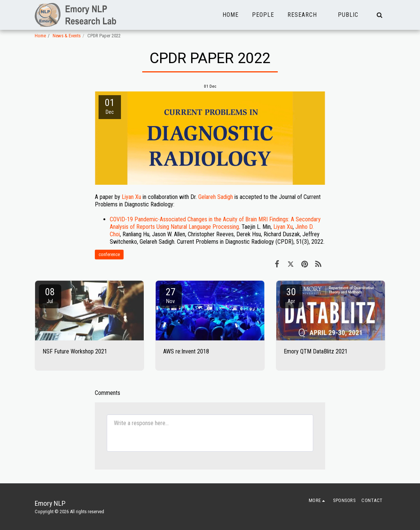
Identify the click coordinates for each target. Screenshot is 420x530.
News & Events (67, 36)
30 (291, 295)
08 (50, 295)
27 (171, 295)
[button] (306, 15)
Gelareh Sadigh (216, 197)
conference (109, 254)
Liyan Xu (131, 197)
